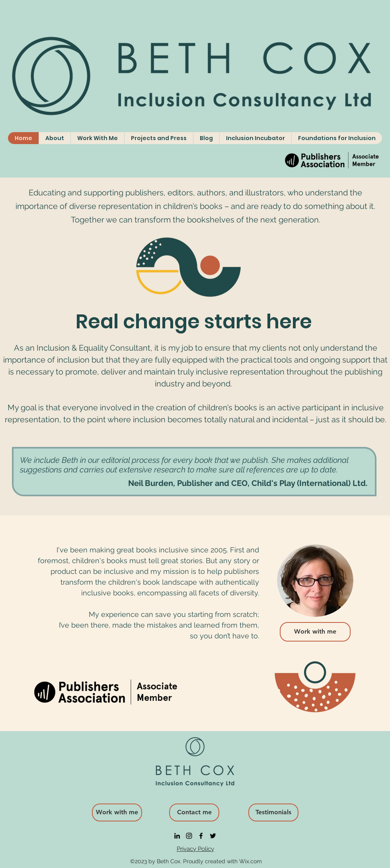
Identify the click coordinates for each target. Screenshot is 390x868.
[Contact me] (194, 812)
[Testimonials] (273, 812)
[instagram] (189, 836)
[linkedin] (177, 836)
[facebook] (201, 836)
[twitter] (213, 836)
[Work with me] (315, 632)
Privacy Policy (195, 849)
